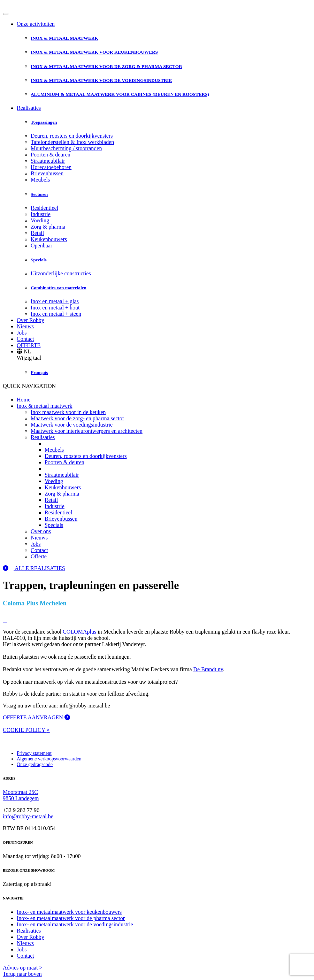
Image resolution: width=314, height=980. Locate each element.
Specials (54, 525)
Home (24, 400)
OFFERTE (29, 345)
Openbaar (41, 246)
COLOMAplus (79, 632)
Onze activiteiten (36, 24)
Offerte (39, 556)
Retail (37, 233)
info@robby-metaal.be (28, 816)
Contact (25, 339)
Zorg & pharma (48, 227)
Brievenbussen (47, 173)
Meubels (40, 180)
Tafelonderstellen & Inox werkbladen (72, 142)
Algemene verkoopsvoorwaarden (49, 759)
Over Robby (30, 320)
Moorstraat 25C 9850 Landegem (21, 795)
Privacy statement (34, 753)
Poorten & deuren (51, 155)
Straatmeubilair (48, 161)
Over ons (41, 531)
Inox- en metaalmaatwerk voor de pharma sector (71, 918)
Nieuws (25, 326)
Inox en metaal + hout (55, 308)
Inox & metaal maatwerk (45, 406)
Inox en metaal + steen (56, 314)
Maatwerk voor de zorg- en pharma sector (77, 418)
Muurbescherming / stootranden (66, 148)
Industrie (41, 214)
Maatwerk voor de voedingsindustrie (72, 425)
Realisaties (29, 108)
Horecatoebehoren (51, 167)
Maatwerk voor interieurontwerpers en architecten (87, 431)
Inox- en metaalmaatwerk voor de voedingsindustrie (75, 924)
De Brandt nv (208, 669)
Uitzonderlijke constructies (61, 273)
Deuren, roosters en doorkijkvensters (72, 136)
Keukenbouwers (49, 239)
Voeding (40, 220)
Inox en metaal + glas (55, 301)
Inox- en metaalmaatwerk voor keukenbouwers (69, 912)
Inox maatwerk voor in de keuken (68, 412)
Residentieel (44, 208)
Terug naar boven (22, 974)
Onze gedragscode (35, 764)
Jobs (22, 333)
